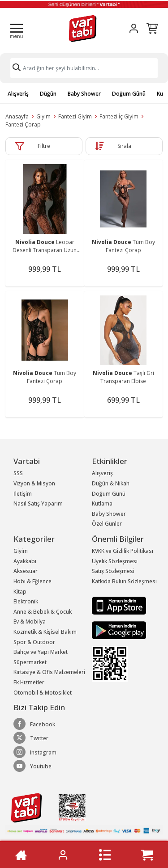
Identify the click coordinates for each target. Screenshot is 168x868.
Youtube (32, 766)
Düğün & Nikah (111, 483)
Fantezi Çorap (23, 124)
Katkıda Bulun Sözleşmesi (124, 581)
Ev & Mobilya (30, 622)
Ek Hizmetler (29, 682)
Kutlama (102, 504)
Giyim (43, 116)
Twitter (31, 738)
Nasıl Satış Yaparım (38, 504)
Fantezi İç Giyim (119, 116)
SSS (18, 473)
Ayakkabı (25, 561)
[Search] (84, 68)
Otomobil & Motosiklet (43, 693)
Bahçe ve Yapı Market (41, 652)
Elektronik (26, 601)
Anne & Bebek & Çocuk (43, 612)
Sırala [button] (124, 146)
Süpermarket (30, 662)
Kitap (20, 592)
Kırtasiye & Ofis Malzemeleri (49, 672)
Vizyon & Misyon (34, 483)
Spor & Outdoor (34, 642)
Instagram (35, 752)
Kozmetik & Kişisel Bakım (45, 632)
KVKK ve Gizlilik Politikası (123, 551)
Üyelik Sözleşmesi (115, 561)
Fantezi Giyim (75, 116)
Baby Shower (84, 94)
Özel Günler (107, 524)
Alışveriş (18, 94)
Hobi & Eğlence (32, 581)
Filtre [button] (44, 146)
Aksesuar (26, 571)
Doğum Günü (129, 94)
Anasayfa (17, 116)
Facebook (34, 724)
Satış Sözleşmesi (113, 571)
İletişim (23, 494)
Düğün (48, 94)
